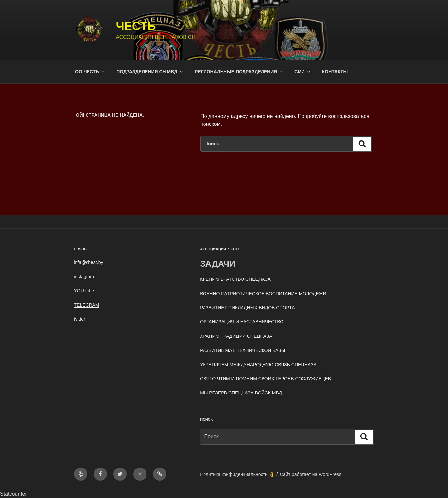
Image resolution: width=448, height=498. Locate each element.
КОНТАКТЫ (335, 72)
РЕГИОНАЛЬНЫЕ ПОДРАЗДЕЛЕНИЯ (239, 72)
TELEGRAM (87, 305)
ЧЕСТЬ (136, 26)
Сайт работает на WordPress (311, 474)
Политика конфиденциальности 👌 (237, 474)
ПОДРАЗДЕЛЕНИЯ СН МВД (150, 72)
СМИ (303, 72)
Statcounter (13, 494)
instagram (84, 277)
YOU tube (84, 291)
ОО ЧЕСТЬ (90, 72)
